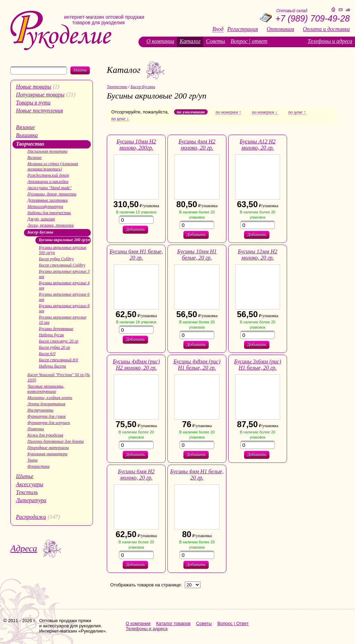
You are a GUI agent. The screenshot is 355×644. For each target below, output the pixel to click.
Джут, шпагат (41, 219)
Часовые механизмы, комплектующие (46, 389)
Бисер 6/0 (47, 354)
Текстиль (27, 492)
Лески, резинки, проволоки (50, 225)
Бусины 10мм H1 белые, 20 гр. (197, 255)
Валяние (34, 158)
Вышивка (27, 135)
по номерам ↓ (265, 112)
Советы (215, 41)
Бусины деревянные (56, 329)
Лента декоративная (46, 404)
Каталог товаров (173, 623)
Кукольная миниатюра (47, 454)
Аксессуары (29, 484)
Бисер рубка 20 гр (54, 347)
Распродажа (31, 517)
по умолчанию (191, 112)
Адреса (24, 548)
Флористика (38, 466)
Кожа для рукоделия (45, 435)
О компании (160, 41)
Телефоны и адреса (330, 41)
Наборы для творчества (49, 213)
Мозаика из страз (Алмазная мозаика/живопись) (53, 166)
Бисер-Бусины (40, 232)
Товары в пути (33, 103)
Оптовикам (280, 29)
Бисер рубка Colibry (56, 259)
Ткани (33, 460)
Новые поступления (40, 111)
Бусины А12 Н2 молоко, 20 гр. (258, 145)
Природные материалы (48, 448)
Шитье (25, 476)
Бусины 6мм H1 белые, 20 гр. (136, 255)
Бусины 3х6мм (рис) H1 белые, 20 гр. (258, 365)
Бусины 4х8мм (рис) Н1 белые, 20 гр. (197, 365)
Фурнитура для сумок (47, 416)
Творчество (30, 144)
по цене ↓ (120, 119)
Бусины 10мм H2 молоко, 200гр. (136, 145)
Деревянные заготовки (47, 200)
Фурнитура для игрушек (49, 423)
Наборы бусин (51, 335)
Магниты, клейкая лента (50, 398)
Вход (218, 29)
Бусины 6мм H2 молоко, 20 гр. (136, 474)
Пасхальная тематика (47, 151)
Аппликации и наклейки (48, 181)
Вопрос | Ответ (233, 623)
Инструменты (40, 410)
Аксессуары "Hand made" (50, 188)
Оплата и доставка (326, 29)
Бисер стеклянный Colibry (62, 265)
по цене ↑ (297, 112)
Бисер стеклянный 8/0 (58, 360)
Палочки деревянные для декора (56, 441)
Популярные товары (40, 95)
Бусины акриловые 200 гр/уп (64, 240)
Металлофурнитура (45, 206)
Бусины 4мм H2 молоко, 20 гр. (197, 145)
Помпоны (36, 429)
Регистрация (243, 29)
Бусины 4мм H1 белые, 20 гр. (197, 474)
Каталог (190, 41)
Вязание (25, 127)
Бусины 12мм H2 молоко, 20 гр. (258, 255)
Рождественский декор (48, 175)
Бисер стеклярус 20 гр (59, 341)
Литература (31, 500)
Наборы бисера (52, 366)
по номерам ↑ (228, 112)
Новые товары (34, 87)
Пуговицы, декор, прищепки (52, 194)
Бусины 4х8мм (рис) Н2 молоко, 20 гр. (136, 365)
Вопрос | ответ (249, 41)
